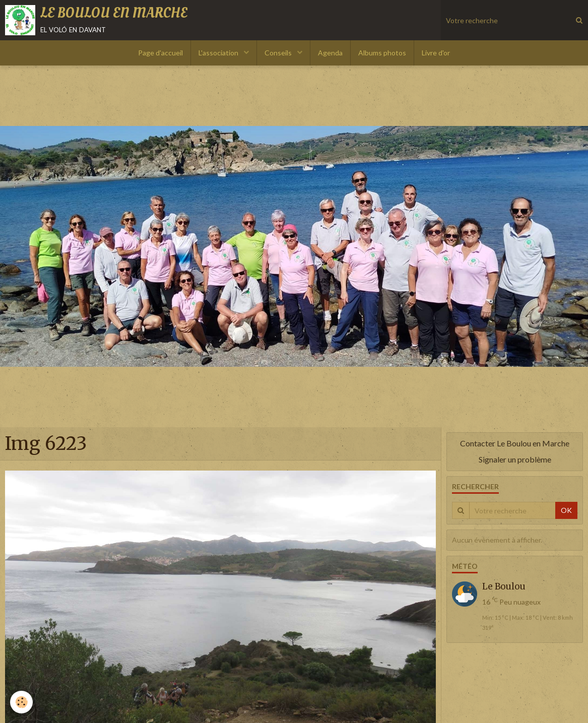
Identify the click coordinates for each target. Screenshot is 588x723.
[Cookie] (21, 702)
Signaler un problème (515, 459)
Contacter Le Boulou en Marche (515, 443)
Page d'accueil (160, 53)
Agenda (330, 53)
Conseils (279, 53)
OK (566, 510)
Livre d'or (436, 53)
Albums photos (382, 53)
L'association (219, 53)
